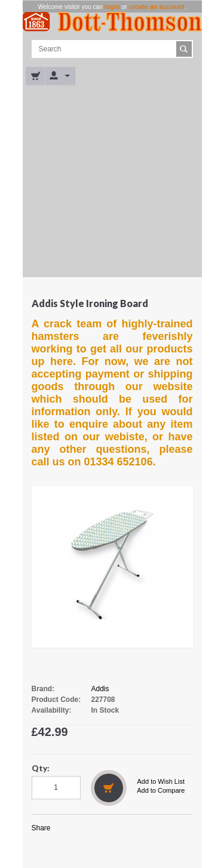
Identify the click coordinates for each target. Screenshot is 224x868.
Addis (100, 689)
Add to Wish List (161, 781)
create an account (157, 7)
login (112, 7)
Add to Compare (161, 790)
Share (41, 828)
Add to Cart (109, 788)
